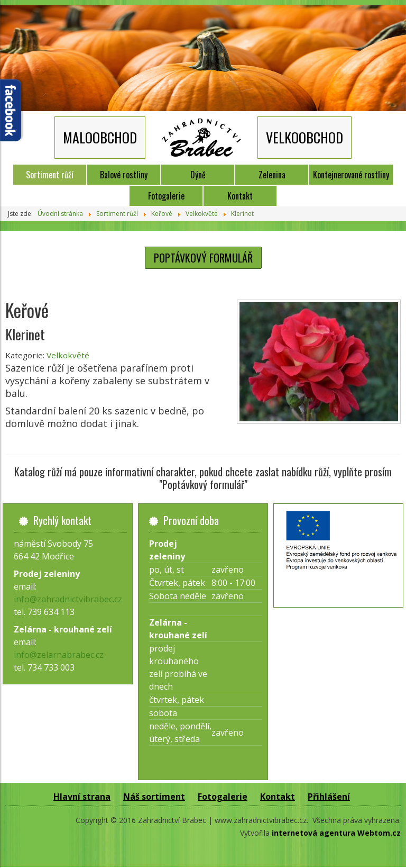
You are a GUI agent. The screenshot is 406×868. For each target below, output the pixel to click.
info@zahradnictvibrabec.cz (68, 599)
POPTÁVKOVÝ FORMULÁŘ (203, 258)
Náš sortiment (154, 797)
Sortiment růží (50, 175)
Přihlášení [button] (329, 797)
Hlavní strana (82, 797)
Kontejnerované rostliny (351, 175)
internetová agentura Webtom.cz (336, 833)
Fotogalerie (166, 196)
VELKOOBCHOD (304, 137)
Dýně (198, 175)
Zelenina (272, 175)
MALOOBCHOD (100, 137)
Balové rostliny (124, 175)
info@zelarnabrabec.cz (59, 655)
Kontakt (240, 196)
